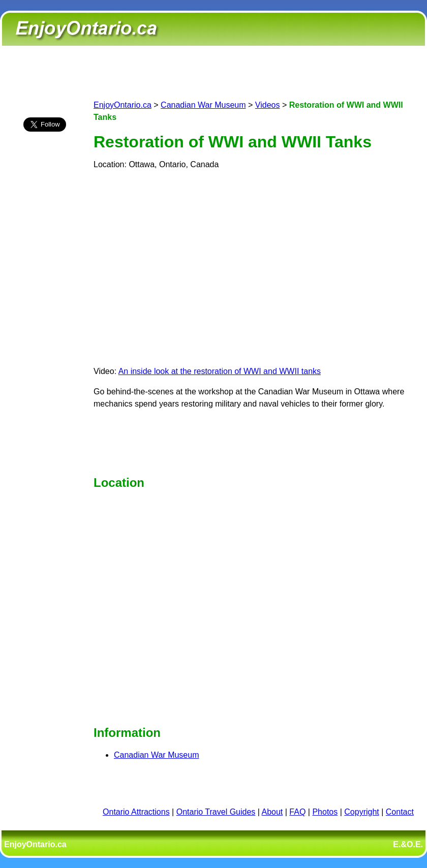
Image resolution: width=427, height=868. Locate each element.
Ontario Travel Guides (216, 812)
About (272, 812)
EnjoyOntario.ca (123, 105)
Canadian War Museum (203, 105)
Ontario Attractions (136, 812)
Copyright (361, 812)
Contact (400, 812)
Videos (268, 105)
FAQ (297, 812)
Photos (325, 812)
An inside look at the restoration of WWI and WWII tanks (220, 371)
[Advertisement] (45, 319)
